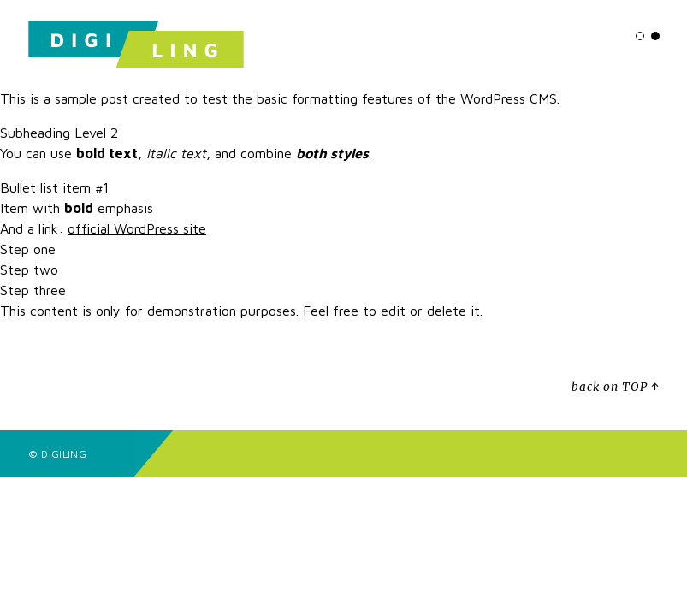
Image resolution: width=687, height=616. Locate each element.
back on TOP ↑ (615, 387)
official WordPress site (137, 228)
